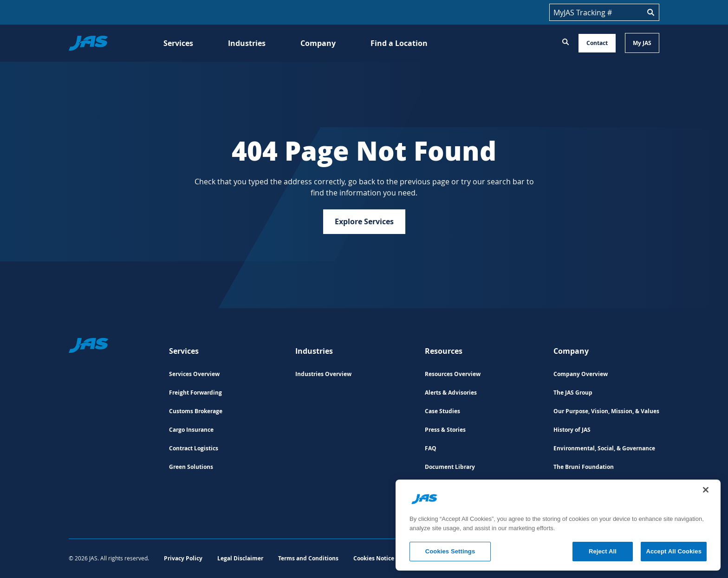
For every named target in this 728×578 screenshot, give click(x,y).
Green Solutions (191, 467)
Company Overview (581, 374)
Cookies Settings (450, 551)
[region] (558, 525)
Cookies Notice (374, 558)
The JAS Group (573, 393)
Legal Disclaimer (240, 558)
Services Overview (194, 374)
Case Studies (442, 411)
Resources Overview (453, 374)
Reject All (603, 551)
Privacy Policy (183, 558)
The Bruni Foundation (584, 467)
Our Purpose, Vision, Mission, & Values (606, 411)
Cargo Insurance (191, 430)
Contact (597, 43)
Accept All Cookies (674, 551)
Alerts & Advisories (451, 393)
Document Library (450, 467)
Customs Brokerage (196, 411)
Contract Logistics (194, 448)
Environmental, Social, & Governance (604, 448)
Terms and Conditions (308, 558)
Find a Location (399, 43)
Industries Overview (323, 374)
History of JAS (572, 430)
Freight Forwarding (195, 393)
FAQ (431, 448)
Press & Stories (445, 430)
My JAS (642, 43)
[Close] (706, 490)
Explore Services (364, 221)
